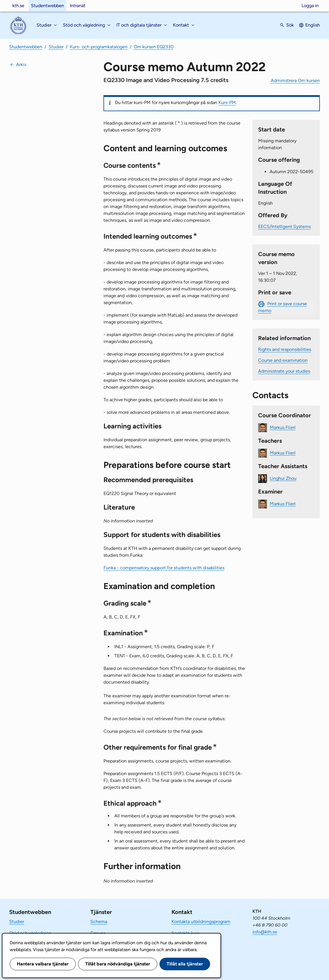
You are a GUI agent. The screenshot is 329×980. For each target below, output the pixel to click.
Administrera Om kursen (295, 80)
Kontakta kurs (185, 933)
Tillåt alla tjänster (185, 964)
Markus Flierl (283, 427)
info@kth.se (265, 932)
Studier (56, 47)
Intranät (78, 6)
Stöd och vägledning (30, 933)
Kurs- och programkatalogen (99, 47)
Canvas (98, 933)
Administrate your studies (284, 371)
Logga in (310, 6)
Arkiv (21, 64)
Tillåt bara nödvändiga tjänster (118, 964)
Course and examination (283, 360)
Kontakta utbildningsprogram (201, 922)
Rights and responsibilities (285, 349)
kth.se (18, 6)
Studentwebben (47, 6)
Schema (99, 922)
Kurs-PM (227, 102)
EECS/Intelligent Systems (284, 226)
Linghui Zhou (283, 478)
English (313, 25)
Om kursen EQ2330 (154, 47)
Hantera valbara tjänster (43, 964)
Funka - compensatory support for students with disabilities (164, 568)
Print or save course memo (283, 307)
